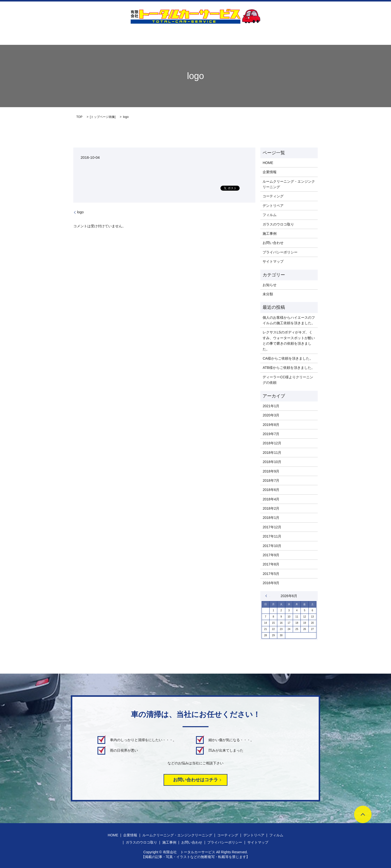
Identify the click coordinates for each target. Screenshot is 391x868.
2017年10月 (272, 546)
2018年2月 (271, 508)
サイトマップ (273, 261)
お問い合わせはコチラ (195, 780)
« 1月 (268, 596)
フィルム (231, 35)
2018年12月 (272, 443)
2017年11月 (272, 536)
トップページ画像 (103, 117)
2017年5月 (271, 574)
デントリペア (205, 35)
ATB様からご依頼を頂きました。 (289, 368)
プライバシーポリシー (280, 252)
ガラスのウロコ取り (262, 35)
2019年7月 (271, 434)
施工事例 (293, 35)
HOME (51, 35)
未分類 (268, 294)
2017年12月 (272, 527)
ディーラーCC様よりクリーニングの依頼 (288, 380)
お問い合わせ (319, 35)
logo (80, 212)
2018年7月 (271, 480)
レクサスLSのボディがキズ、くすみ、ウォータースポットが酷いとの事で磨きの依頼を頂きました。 (289, 341)
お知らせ (270, 285)
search (341, 35)
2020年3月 (271, 415)
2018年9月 (271, 471)
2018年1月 (271, 518)
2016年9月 (271, 583)
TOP (79, 117)
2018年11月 (272, 453)
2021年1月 (271, 406)
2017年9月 (271, 555)
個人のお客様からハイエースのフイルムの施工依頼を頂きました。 (289, 320)
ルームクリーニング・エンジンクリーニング (122, 35)
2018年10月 (272, 462)
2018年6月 (271, 490)
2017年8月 (271, 564)
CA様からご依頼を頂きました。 (288, 358)
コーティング (176, 35)
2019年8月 (271, 425)
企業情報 (72, 35)
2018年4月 (271, 499)
